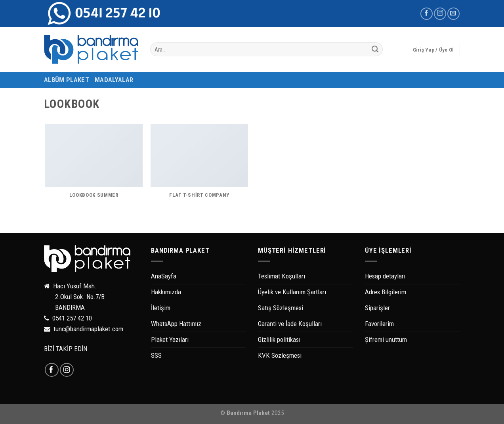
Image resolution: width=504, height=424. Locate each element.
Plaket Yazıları (170, 340)
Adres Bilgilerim (386, 292)
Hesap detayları (385, 276)
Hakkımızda (166, 292)
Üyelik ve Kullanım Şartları (292, 292)
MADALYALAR (114, 80)
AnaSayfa (164, 276)
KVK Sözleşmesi (280, 355)
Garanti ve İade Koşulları (290, 324)
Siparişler (377, 308)
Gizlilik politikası (279, 340)
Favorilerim (379, 324)
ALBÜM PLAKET (67, 80)
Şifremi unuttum (386, 340)
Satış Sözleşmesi (281, 308)
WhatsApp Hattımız (176, 324)
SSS (156, 355)
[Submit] (375, 50)
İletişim (161, 308)
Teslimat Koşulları (282, 276)
